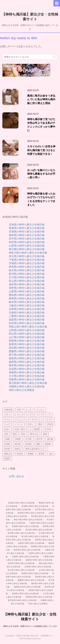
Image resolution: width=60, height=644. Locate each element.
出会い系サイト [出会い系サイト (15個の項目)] (22, 429)
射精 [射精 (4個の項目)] (45, 434)
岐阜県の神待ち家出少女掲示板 (27, 302)
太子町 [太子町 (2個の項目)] (48, 429)
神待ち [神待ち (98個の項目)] (18, 449)
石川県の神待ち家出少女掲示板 (27, 277)
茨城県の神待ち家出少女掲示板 (27, 263)
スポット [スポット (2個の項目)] (8, 414)
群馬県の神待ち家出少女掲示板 (27, 267)
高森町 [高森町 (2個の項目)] (7, 458)
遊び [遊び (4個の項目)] (51, 454)
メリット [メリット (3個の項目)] (19, 424)
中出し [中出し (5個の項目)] (31, 424)
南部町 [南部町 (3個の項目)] (37, 429)
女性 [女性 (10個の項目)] (6, 434)
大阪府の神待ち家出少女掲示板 (27, 305)
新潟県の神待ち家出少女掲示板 (27, 274)
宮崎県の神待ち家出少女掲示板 (27, 379)
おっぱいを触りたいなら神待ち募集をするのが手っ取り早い (41, 174)
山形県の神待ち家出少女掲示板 (27, 245)
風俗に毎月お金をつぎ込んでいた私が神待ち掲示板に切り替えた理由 (41, 99)
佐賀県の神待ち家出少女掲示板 (27, 369)
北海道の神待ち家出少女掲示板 (27, 224)
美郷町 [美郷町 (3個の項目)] (31, 454)
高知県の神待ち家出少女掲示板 (27, 348)
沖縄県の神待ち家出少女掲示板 (27, 386)
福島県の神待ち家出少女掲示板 (27, 235)
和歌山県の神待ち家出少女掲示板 (28, 326)
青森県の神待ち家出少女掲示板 (27, 228)
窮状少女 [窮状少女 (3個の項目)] (8, 454)
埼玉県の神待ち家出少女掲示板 (27, 256)
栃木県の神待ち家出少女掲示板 (27, 270)
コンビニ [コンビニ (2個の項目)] (40, 410)
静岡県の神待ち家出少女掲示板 (27, 298)
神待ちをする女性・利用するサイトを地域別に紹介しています (30, 626)
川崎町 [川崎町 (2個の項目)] (18, 439)
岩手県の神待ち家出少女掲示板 (27, 238)
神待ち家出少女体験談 (22, 390)
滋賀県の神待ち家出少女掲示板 (27, 319)
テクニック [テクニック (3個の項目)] (46, 414)
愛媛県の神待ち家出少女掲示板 (27, 351)
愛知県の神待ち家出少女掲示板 (27, 295)
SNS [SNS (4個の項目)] (19, 410)
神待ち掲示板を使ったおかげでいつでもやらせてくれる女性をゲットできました (41, 199)
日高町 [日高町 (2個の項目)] (7, 444)
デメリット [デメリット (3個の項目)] (9, 419)
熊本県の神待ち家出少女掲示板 (27, 365)
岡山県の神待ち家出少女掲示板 (27, 334)
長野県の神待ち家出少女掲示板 (27, 288)
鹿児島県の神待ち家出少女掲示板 (28, 383)
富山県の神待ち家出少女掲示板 (27, 281)
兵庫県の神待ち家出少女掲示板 (27, 309)
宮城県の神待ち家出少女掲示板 (27, 231)
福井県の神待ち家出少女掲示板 (27, 284)
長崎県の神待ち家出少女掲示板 (27, 372)
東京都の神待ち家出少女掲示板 (27, 249)
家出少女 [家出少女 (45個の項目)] (34, 434)
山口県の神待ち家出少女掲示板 (27, 337)
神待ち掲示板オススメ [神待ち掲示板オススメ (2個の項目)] (36, 449)
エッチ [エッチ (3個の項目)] (29, 410)
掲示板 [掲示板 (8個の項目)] (50, 439)
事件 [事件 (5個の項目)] (40, 424)
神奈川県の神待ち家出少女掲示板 (28, 253)
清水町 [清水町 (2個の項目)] (7, 449)
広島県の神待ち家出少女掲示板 (27, 330)
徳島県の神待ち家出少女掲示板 (27, 358)
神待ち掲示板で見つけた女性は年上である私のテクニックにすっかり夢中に (41, 125)
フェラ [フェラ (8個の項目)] (7, 424)
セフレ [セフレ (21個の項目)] (33, 414)
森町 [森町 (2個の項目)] (38, 444)
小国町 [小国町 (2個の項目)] (7, 439)
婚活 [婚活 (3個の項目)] (15, 434)
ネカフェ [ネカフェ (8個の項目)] (36, 419)
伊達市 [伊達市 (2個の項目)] (50, 424)
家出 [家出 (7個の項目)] (23, 434)
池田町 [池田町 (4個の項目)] (48, 444)
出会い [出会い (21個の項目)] (7, 429)
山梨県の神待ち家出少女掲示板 (27, 291)
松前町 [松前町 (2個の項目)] (29, 444)
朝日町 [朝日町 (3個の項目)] (18, 444)
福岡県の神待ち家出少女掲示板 (27, 362)
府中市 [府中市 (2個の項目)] (39, 439)
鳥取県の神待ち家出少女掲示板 (27, 344)
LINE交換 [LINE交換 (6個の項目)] (8, 410)
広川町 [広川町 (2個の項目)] (29, 439)
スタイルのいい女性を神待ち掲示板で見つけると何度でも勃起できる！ (41, 150)
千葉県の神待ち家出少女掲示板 (27, 260)
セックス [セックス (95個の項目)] (21, 414)
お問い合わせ (16, 476)
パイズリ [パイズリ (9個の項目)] (49, 419)
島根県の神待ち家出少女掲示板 (27, 341)
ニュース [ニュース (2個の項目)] (23, 419)
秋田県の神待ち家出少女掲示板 (27, 242)
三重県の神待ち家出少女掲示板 (27, 316)
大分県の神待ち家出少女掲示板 (27, 376)
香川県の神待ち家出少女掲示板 (27, 355)
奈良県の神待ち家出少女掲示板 (27, 323)
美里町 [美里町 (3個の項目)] (42, 454)
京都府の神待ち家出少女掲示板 (27, 312)
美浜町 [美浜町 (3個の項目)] (20, 454)
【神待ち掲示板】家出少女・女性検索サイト (30, 16)
